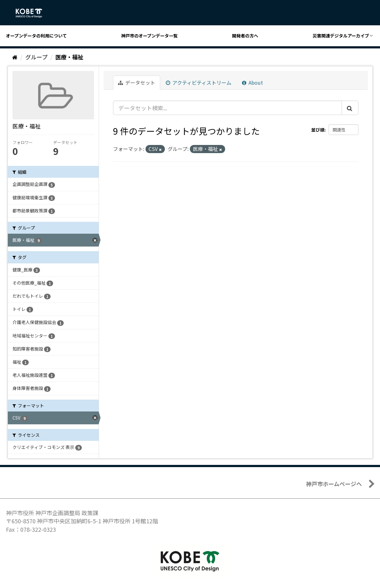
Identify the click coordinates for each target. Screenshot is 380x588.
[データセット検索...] (227, 108)
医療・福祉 (69, 57)
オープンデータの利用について (36, 36)
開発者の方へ (245, 36)
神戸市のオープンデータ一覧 (149, 36)
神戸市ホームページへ (334, 484)
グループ (36, 57)
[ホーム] (15, 57)
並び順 (318, 130)
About (252, 82)
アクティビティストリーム (199, 82)
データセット (137, 82)
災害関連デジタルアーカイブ (341, 36)
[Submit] (350, 108)
